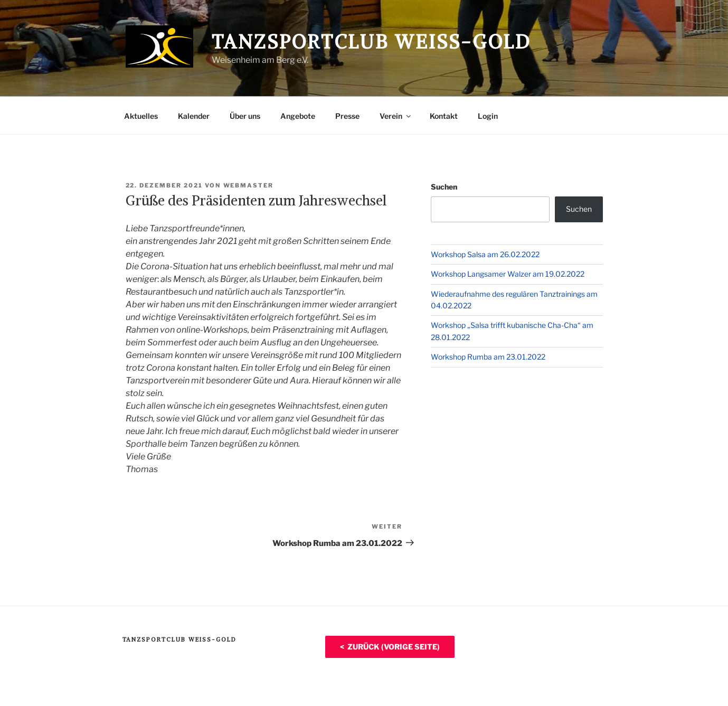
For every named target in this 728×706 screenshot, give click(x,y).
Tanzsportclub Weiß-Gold (371, 42)
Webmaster (249, 185)
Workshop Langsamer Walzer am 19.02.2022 (508, 274)
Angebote (298, 116)
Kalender (194, 116)
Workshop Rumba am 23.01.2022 (488, 357)
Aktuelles (141, 116)
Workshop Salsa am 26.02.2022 (485, 254)
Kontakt (444, 116)
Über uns (245, 116)
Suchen (444, 187)
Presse (347, 116)
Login (488, 116)
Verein (396, 116)
